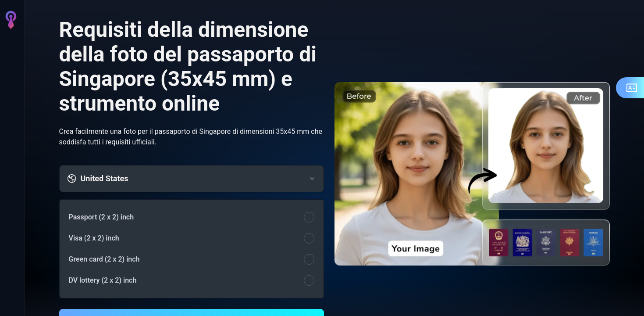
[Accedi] (11, 302)
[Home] (11, 46)
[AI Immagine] (11, 70)
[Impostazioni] (11, 284)
